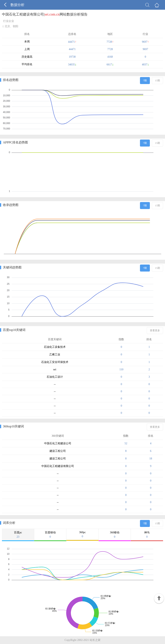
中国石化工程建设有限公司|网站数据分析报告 (45, 14)
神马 (147, 535)
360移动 (115, 535)
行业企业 (9, 21)
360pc (82, 534)
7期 (145, 80)
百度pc (18, 535)
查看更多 (155, 330)
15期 (157, 80)
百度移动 (50, 535)
